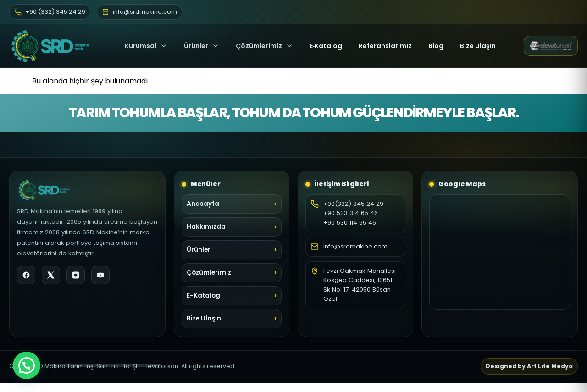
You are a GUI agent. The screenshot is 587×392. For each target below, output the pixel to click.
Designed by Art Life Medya (529, 366)
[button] (27, 365)
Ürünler (196, 46)
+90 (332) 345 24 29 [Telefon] (50, 12)
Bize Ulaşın (478, 46)
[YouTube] (100, 275)
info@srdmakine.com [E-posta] (139, 12)
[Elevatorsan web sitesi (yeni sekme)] (551, 46)
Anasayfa (203, 204)
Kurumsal (146, 46)
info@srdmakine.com (355, 246)
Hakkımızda (206, 227)
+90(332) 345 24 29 (353, 204)
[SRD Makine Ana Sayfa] (53, 46)
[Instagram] (76, 275)
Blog (436, 46)
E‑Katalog (326, 46)
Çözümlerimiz (264, 46)
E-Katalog (203, 295)
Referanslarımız (385, 46)
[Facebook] (26, 275)
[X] (51, 275)
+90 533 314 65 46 (351, 213)
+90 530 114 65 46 (350, 223)
